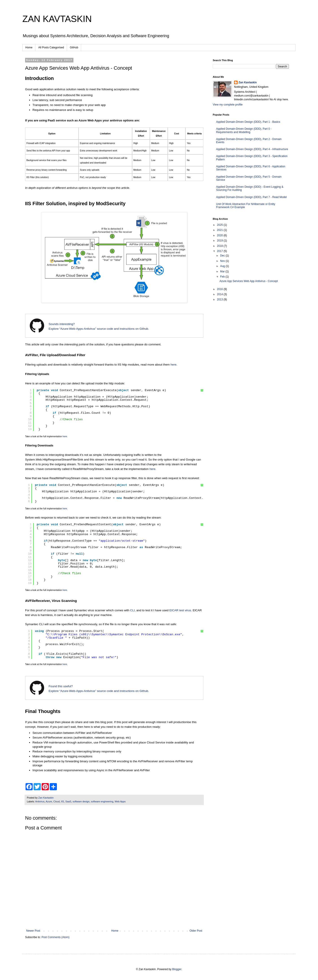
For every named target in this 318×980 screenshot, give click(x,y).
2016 (220, 289)
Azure (49, 801)
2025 (220, 225)
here (173, 365)
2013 (220, 299)
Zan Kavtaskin (248, 82)
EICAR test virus (180, 610)
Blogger (177, 969)
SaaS (68, 801)
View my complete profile (228, 105)
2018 (220, 246)
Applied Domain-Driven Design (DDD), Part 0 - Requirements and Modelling (244, 130)
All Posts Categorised (51, 47)
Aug (223, 266)
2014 (220, 294)
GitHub (74, 47)
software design (81, 801)
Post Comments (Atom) (55, 937)
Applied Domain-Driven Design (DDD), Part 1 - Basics (248, 122)
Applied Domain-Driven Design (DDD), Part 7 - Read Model (251, 197)
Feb (223, 277)
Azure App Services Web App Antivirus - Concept (249, 281)
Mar (223, 271)
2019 (220, 241)
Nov (223, 261)
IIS (62, 801)
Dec (223, 256)
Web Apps (120, 801)
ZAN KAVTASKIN (57, 19)
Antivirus (40, 801)
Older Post (196, 931)
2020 (220, 235)
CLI (132, 610)
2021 (220, 230)
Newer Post (33, 931)
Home (29, 47)
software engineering (102, 801)
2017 (220, 251)
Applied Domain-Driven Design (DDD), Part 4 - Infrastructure (252, 149)
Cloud (56, 801)
